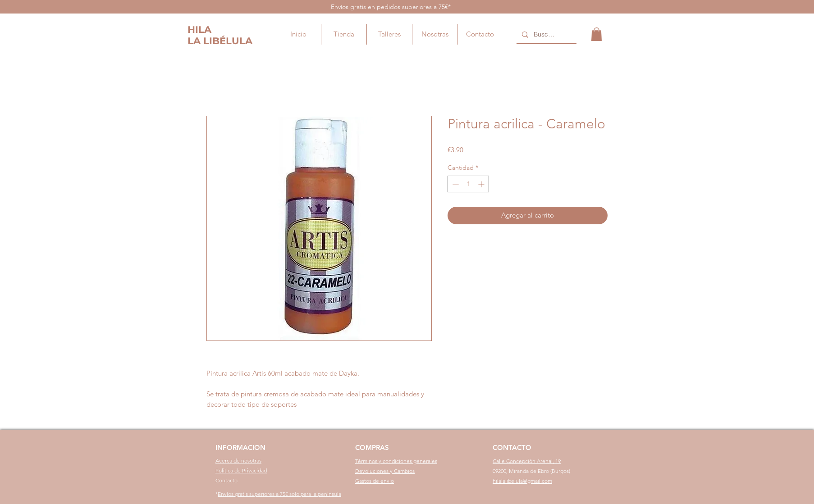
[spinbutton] (468, 184)
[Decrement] (455, 184)
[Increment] (482, 184)
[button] (597, 34)
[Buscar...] (546, 35)
